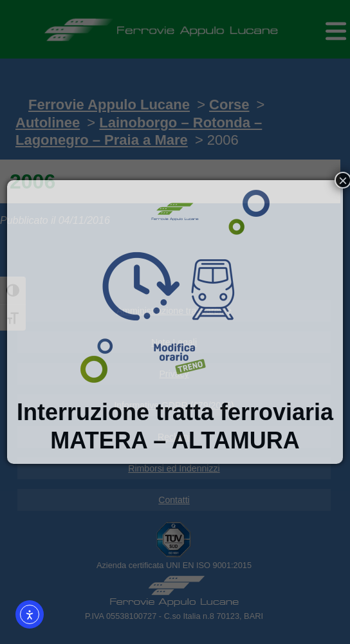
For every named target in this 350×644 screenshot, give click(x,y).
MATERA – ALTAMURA (175, 440)
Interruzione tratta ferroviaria (175, 412)
